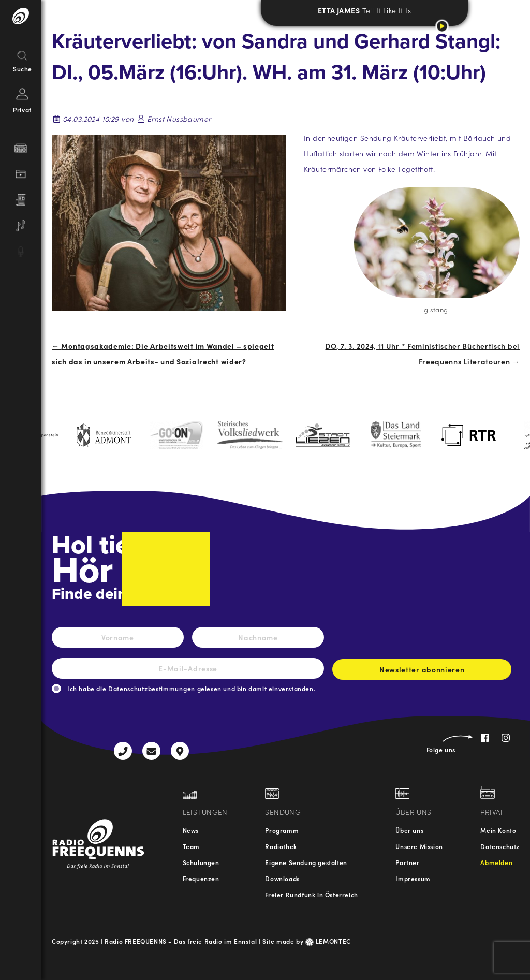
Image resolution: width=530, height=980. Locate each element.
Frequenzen (201, 878)
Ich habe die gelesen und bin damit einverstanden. (191, 688)
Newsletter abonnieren (422, 672)
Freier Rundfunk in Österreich (311, 894)
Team (191, 846)
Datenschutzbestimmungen (152, 688)
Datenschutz (500, 846)
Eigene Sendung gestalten (306, 862)
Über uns (409, 830)
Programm (282, 830)
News (191, 830)
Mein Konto (498, 830)
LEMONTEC (328, 941)
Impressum (413, 878)
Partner (407, 862)
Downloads (282, 878)
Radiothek (281, 846)
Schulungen (201, 862)
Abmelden (496, 862)
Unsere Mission (419, 846)
